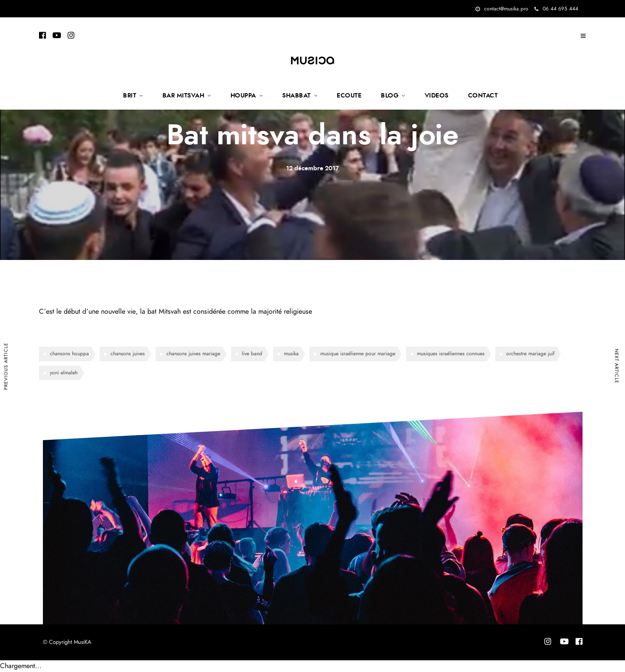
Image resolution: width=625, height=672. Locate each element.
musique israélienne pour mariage (358, 354)
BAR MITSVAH (184, 96)
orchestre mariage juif (530, 354)
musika (291, 354)
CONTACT (483, 96)
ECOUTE (349, 96)
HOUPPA (243, 96)
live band (252, 354)
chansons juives (128, 354)
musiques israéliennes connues (451, 354)
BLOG (390, 96)
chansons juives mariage (193, 354)
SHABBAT (296, 96)
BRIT (130, 96)
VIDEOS (437, 96)
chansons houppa (69, 354)
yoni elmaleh (64, 373)
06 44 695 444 (556, 9)
